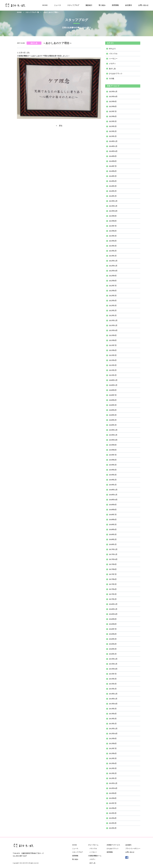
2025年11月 (113, 92)
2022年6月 (113, 291)
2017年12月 (113, 549)
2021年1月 (113, 375)
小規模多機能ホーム (95, 856)
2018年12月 (113, 490)
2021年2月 (113, 370)
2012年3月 (113, 768)
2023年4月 (113, 241)
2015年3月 (113, 684)
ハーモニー (113, 59)
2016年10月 (113, 614)
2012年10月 (113, 734)
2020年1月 (113, 425)
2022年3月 (113, 306)
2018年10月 (113, 500)
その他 (111, 79)
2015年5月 (113, 679)
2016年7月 (113, 629)
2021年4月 (113, 360)
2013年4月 (113, 714)
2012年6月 (113, 753)
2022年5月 (113, 296)
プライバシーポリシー (133, 849)
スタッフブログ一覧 (32, 12)
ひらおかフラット (116, 74)
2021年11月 (113, 325)
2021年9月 (113, 335)
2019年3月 (113, 475)
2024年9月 (113, 156)
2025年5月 (113, 121)
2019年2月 (113, 480)
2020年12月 (113, 380)
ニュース (57, 5)
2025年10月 (113, 97)
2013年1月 (113, 724)
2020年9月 (113, 390)
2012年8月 (113, 744)
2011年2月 (113, 828)
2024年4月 (113, 181)
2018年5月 (113, 525)
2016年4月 (113, 644)
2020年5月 (113, 405)
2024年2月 (113, 191)
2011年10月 (113, 788)
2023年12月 (113, 201)
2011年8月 (113, 798)
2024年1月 (113, 196)
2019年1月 (113, 485)
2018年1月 (113, 544)
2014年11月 (113, 699)
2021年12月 (113, 320)
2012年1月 (113, 778)
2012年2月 (113, 773)
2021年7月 (113, 345)
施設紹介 (89, 5)
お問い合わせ (143, 5)
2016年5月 (113, 639)
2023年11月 (113, 206)
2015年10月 (113, 669)
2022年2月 (113, 311)
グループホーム (93, 845)
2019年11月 (113, 435)
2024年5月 (113, 176)
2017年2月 (113, 599)
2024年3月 (113, 186)
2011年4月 (113, 818)
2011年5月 (113, 813)
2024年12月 (113, 141)
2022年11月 (113, 266)
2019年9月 (113, 445)
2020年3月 (113, 415)
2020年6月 (113, 400)
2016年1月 (113, 654)
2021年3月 (113, 365)
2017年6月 (113, 579)
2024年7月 (113, 166)
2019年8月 (113, 450)
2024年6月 (113, 171)
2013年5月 (113, 709)
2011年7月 (113, 803)
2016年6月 (113, 634)
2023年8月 (113, 221)
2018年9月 (113, 505)
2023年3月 (113, 246)
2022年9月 (113, 276)
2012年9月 (113, 739)
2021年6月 (113, 350)
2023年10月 (113, 211)
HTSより (112, 49)
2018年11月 (113, 495)
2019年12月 (113, 430)
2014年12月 (113, 694)
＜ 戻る (59, 126)
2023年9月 (113, 216)
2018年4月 (113, 530)
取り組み (102, 5)
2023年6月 (113, 231)
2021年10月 (113, 330)
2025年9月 (113, 101)
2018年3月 (113, 534)
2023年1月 (113, 256)
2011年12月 (113, 783)
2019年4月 (113, 470)
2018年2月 (113, 539)
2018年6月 (113, 520)
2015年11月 (113, 664)
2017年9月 (113, 564)
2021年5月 (113, 355)
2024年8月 (113, 161)
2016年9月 (113, 619)
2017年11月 (113, 554)
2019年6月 (113, 460)
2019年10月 (113, 440)
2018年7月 (113, 515)
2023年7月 (113, 226)
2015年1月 (113, 689)
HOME (45, 5)
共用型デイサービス (113, 845)
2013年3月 (113, 719)
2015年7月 (113, 674)
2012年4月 (113, 763)
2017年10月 (113, 559)
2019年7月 (113, 455)
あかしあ (34, 43)
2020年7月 (113, 395)
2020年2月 (113, 420)
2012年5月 (113, 758)
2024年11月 (113, 146)
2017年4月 (113, 589)
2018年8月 (113, 510)
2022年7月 (113, 286)
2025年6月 (113, 116)
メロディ (112, 64)
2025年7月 (113, 111)
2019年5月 (113, 465)
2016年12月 (113, 604)
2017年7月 (113, 574)
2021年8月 (113, 340)
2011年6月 (113, 808)
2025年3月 (113, 126)
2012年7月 (113, 749)
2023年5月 (113, 236)
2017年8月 (113, 569)
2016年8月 (113, 624)
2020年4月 (113, 410)
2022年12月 (113, 261)
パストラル (113, 54)
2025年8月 (113, 106)
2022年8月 (113, 281)
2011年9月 (113, 793)
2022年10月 (113, 271)
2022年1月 (113, 316)
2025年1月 (113, 136)
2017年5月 (113, 584)
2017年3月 (113, 594)
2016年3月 (113, 649)
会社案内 (128, 5)
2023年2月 (113, 251)
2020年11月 (113, 385)
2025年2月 (113, 131)
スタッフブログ (73, 5)
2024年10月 (113, 151)
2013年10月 (113, 704)
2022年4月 (113, 301)
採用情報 (115, 5)
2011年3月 (113, 823)
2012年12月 (113, 729)
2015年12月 (113, 659)
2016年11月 (113, 609)
